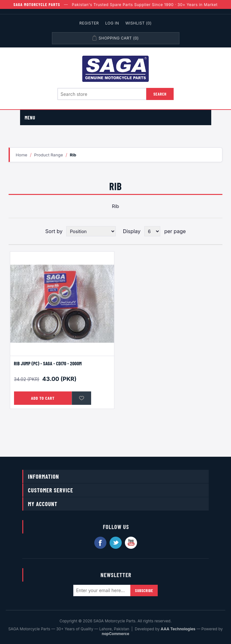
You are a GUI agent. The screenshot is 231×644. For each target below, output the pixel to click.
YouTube (131, 543)
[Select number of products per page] (152, 231)
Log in (112, 23)
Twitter (116, 543)
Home (21, 155)
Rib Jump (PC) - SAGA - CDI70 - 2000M (48, 363)
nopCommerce (115, 634)
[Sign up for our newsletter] (102, 590)
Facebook (100, 543)
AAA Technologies (178, 629)
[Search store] (102, 94)
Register (89, 23)
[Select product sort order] (91, 231)
